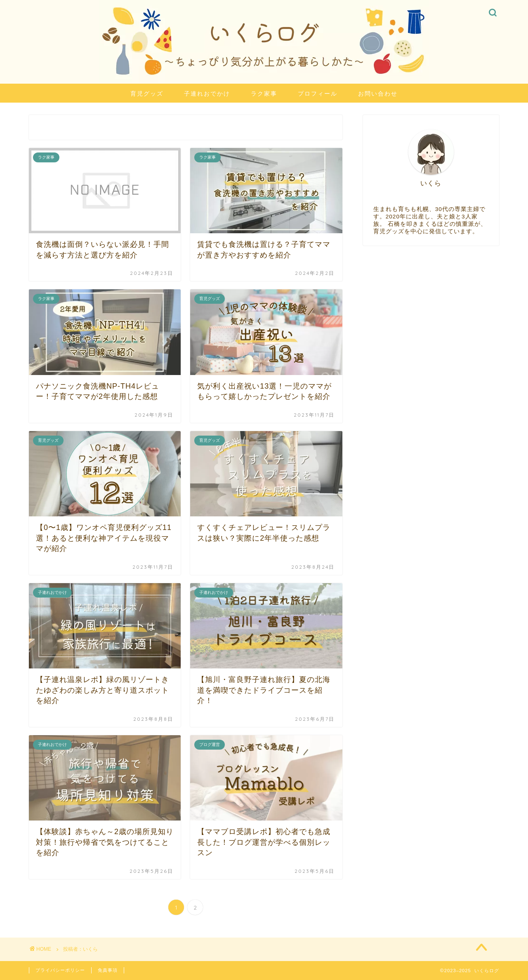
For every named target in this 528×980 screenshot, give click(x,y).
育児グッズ (147, 94)
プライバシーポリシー (60, 970)
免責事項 (108, 970)
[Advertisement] (431, 318)
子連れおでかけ (207, 94)
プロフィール (318, 94)
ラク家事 (264, 94)
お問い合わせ (378, 94)
